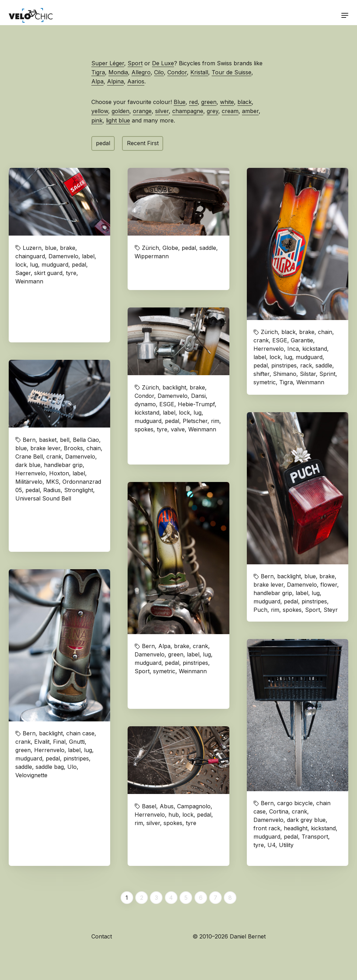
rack (306, 365)
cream (230, 111)
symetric (265, 382)
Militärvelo (29, 482)
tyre (71, 273)
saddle (208, 248)
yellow (100, 111)
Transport (315, 837)
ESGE (280, 340)
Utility (286, 845)
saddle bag (50, 767)
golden (120, 111)
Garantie (302, 340)
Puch (260, 610)
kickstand (315, 349)
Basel (149, 806)
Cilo (159, 72)
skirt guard (48, 273)
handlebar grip (63, 465)
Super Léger (108, 63)
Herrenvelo (269, 349)
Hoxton (59, 473)
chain (325, 332)
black (245, 102)
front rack (267, 828)
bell (65, 440)
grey (212, 111)
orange (142, 111)
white (227, 102)
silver (162, 111)
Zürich (150, 248)
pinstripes (284, 365)
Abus (167, 806)
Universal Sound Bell (43, 498)
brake (68, 248)
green (209, 102)
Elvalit (42, 742)
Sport (135, 63)
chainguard (30, 256)
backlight (174, 387)
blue (51, 248)
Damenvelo (63, 256)
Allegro (141, 72)
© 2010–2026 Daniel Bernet (229, 936)
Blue (180, 102)
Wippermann (152, 256)
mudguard (55, 265)
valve (178, 429)
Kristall (199, 72)
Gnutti (77, 742)
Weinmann (29, 281)
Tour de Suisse (231, 72)
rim (215, 421)
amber (250, 111)
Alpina (115, 81)
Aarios (136, 81)
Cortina (279, 811)
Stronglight (79, 490)
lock (21, 265)
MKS (52, 482)
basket (48, 440)
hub (174, 815)
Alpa (97, 81)
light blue (118, 120)
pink (97, 120)
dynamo (145, 404)
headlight (296, 828)
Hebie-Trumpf (196, 404)
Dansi (198, 396)
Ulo (72, 767)
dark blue (28, 465)
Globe (170, 248)
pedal (103, 143)
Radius (52, 490)
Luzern (32, 248)
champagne (188, 111)
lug (34, 265)
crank (261, 340)
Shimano (285, 374)
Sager (23, 273)
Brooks (73, 448)
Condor (177, 72)
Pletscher (195, 421)
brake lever (45, 448)
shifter (261, 374)
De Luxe (163, 63)
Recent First (143, 143)
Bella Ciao (86, 440)
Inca (293, 349)
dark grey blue (306, 820)
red (193, 102)
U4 (271, 845)
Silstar (308, 374)
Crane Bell (29, 456)
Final (59, 742)
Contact (102, 936)
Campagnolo (194, 806)
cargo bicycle (295, 803)
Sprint (327, 374)
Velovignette (31, 775)
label (88, 256)
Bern (29, 440)
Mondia (118, 72)
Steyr (331, 610)
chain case (80, 733)
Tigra (98, 72)
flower (329, 585)
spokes (144, 429)
